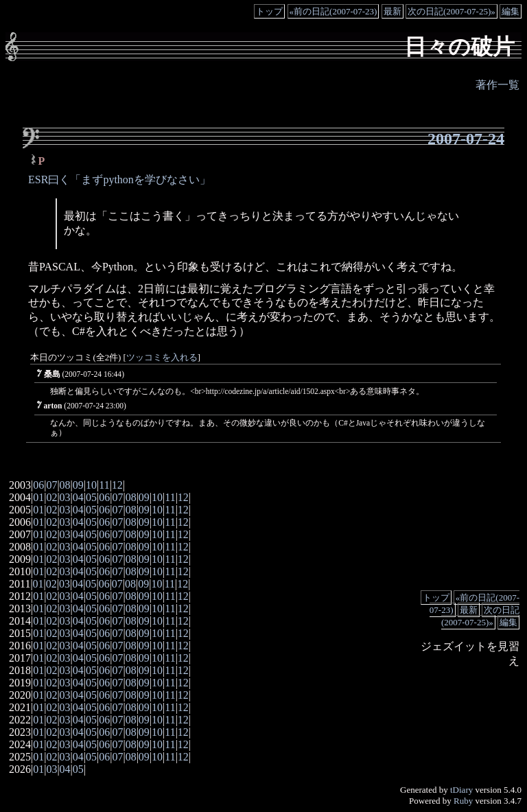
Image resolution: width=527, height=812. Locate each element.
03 (65, 497)
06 (38, 485)
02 (51, 497)
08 (65, 485)
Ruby (463, 801)
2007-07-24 (466, 139)
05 (91, 497)
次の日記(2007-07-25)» (452, 11)
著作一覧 (497, 85)
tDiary (461, 790)
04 (78, 497)
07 (51, 485)
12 (117, 485)
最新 (393, 11)
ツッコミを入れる (162, 358)
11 (104, 485)
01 (38, 497)
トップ (269, 11)
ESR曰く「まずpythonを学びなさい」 (119, 179)
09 (78, 485)
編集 (511, 11)
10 (91, 485)
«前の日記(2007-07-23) (333, 11)
